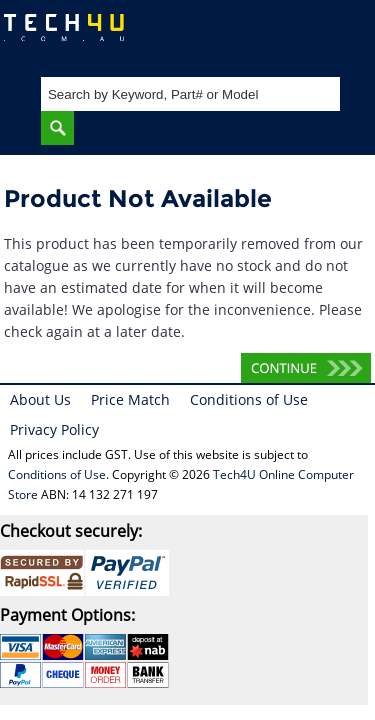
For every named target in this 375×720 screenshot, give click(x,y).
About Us (40, 399)
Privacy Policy (54, 429)
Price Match (130, 399)
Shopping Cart (340, 35)
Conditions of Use (249, 399)
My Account (279, 35)
